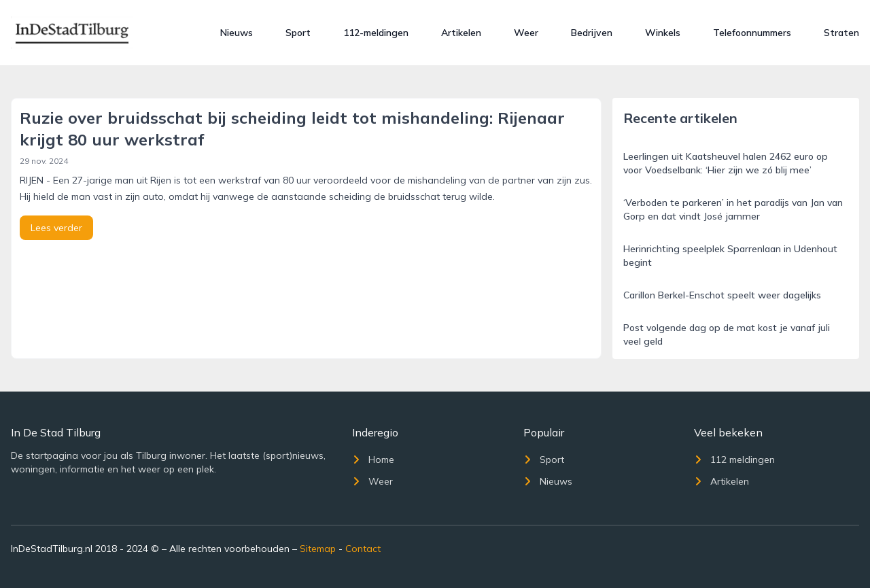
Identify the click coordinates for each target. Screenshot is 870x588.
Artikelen (461, 33)
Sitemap (318, 549)
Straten (841, 33)
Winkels (663, 33)
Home (373, 460)
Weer (526, 33)
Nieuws (237, 33)
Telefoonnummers (752, 33)
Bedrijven (592, 33)
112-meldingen (376, 33)
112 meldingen (734, 460)
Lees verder (56, 228)
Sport (298, 33)
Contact (363, 549)
